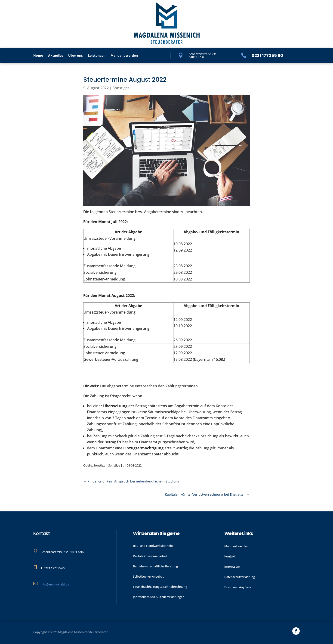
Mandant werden (124, 56)
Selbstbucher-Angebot (148, 576)
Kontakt (230, 556)
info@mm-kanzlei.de (55, 584)
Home (38, 56)
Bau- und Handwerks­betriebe (153, 546)
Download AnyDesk (238, 587)
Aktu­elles (56, 56)
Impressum (232, 566)
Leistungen (97, 56)
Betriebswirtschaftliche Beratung (155, 566)
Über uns (76, 56)
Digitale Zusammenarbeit (150, 556)
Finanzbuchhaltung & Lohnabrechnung (160, 587)
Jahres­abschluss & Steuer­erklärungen (159, 597)
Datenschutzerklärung (240, 577)
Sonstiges (121, 88)
